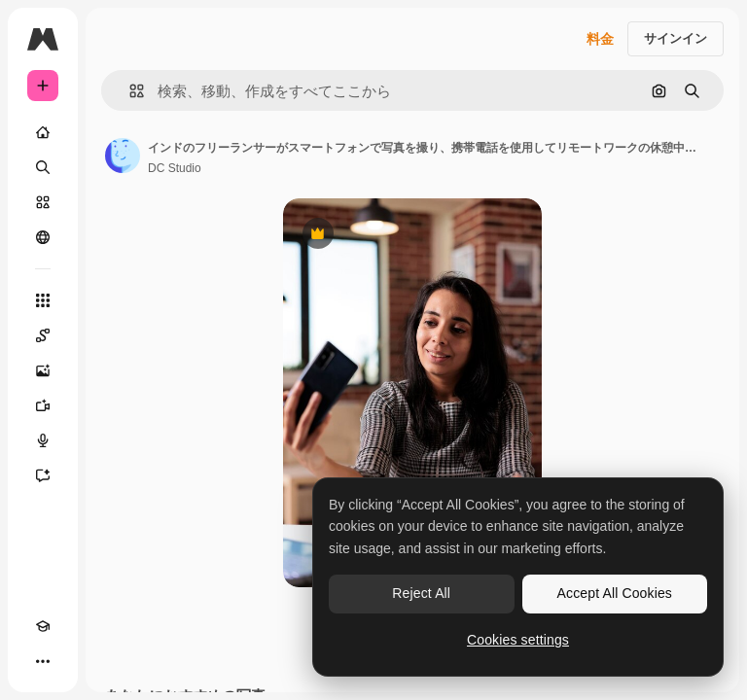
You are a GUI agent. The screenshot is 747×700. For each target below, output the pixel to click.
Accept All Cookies (615, 593)
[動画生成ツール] (43, 405)
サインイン (676, 38)
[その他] (43, 661)
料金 (600, 39)
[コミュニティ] (43, 237)
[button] (129, 91)
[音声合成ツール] (43, 440)
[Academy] (43, 626)
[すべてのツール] (43, 300)
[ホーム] (43, 132)
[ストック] (43, 202)
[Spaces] (43, 335)
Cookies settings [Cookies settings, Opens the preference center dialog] (518, 640)
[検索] (43, 167)
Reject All (421, 593)
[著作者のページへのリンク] (123, 156)
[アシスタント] (43, 475)
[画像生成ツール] (43, 370)
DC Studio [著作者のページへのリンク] (175, 168)
